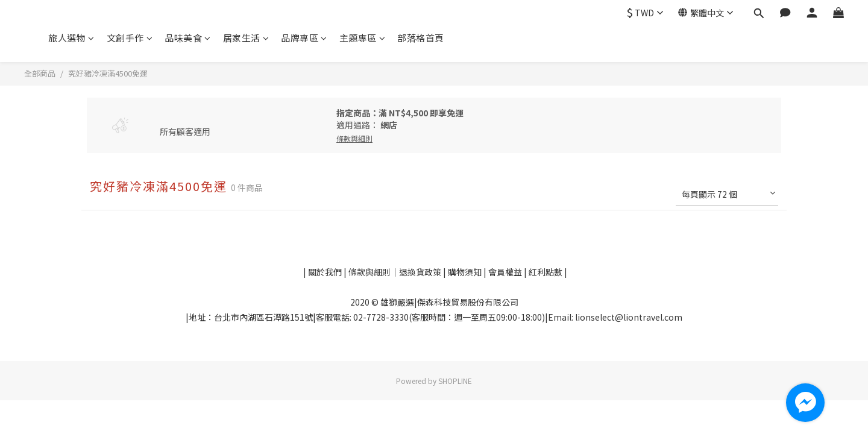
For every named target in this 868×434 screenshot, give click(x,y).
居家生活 (246, 38)
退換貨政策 (421, 272)
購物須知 (466, 272)
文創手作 (130, 38)
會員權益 (505, 272)
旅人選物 (71, 38)
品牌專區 (304, 38)
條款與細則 (370, 272)
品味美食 (188, 38)
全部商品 (40, 73)
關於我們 (324, 272)
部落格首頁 (421, 38)
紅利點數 (546, 272)
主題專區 (363, 38)
